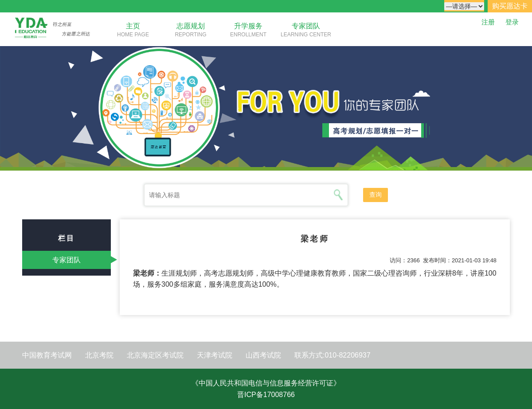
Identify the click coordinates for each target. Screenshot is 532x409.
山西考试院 (263, 355)
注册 (488, 22)
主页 (133, 26)
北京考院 (99, 355)
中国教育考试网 (47, 355)
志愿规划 (191, 26)
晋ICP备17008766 (266, 395)
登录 (512, 22)
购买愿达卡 (510, 6)
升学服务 (248, 26)
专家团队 (306, 26)
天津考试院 (215, 355)
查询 (376, 195)
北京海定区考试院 (155, 355)
